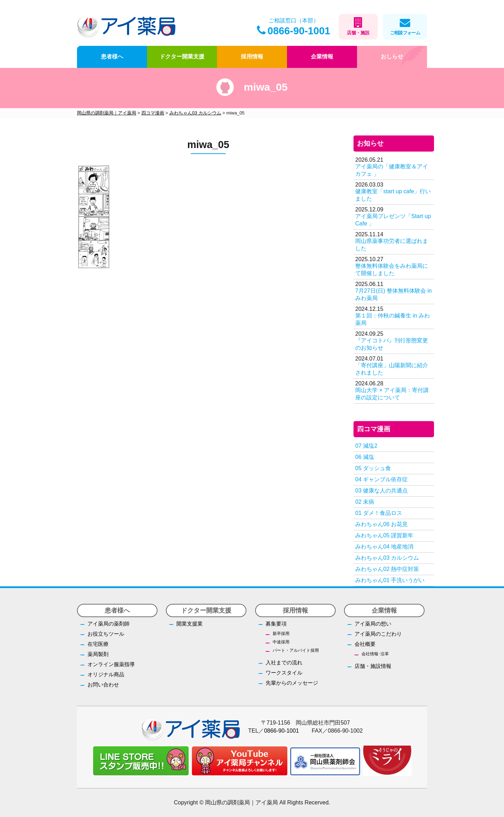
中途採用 (281, 642)
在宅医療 (98, 644)
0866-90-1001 (293, 31)
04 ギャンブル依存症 (381, 479)
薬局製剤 (98, 654)
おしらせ (392, 57)
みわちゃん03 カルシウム (387, 558)
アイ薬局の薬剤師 (108, 624)
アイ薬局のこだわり (378, 634)
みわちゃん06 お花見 (381, 524)
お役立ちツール (106, 634)
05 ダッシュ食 (373, 468)
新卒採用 (281, 634)
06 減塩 (365, 457)
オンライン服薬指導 (111, 664)
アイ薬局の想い (373, 624)
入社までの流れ (284, 662)
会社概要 (365, 644)
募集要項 (276, 624)
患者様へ (112, 57)
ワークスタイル (284, 673)
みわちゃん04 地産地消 (384, 547)
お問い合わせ (103, 685)
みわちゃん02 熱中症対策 (387, 569)
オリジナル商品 (106, 674)
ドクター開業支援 (182, 57)
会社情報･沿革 (375, 654)
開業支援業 (190, 624)
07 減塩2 (366, 446)
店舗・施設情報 (373, 666)
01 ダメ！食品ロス (379, 513)
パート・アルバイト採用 (296, 650)
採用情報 (252, 57)
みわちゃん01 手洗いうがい (390, 580)
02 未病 (365, 502)
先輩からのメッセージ (292, 683)
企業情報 (322, 57)
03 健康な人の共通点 (381, 491)
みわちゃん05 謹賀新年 (384, 535)
